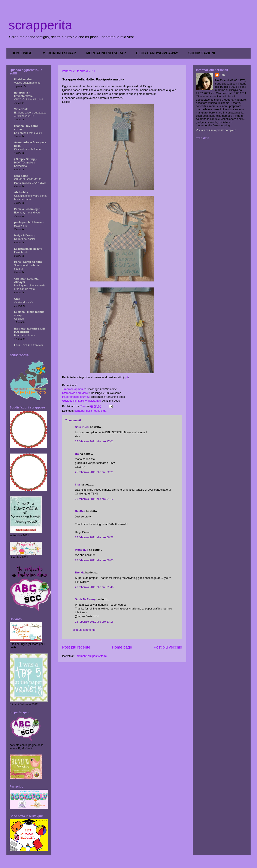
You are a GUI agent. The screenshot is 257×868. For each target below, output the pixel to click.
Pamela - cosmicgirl (27, 209)
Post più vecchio (168, 647)
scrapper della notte (87, 411)
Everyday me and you (27, 213)
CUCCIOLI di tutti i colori (28, 100)
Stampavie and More (75, 393)
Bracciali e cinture (25, 336)
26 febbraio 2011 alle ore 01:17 (94, 499)
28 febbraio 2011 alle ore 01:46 (94, 587)
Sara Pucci (82, 427)
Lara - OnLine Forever (29, 345)
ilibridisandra (23, 79)
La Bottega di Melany (28, 249)
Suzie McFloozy (85, 599)
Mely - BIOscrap (25, 235)
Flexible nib (21, 252)
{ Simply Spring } (25, 159)
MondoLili (81, 550)
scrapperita (40, 25)
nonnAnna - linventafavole (23, 94)
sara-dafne (21, 176)
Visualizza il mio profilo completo (216, 130)
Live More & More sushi (28, 133)
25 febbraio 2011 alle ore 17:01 (94, 441)
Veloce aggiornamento (27, 83)
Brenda (80, 572)
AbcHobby (21, 192)
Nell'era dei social (24, 239)
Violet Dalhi (22, 109)
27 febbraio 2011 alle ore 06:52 (94, 537)
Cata (17, 299)
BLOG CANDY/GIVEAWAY (157, 53)
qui (126, 377)
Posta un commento (83, 630)
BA (77, 454)
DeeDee (80, 511)
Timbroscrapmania (74, 389)
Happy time (21, 226)
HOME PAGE (22, 53)
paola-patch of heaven (29, 222)
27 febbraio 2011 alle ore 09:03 (94, 560)
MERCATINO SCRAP (59, 53)
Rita (222, 75)
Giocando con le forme (27, 149)
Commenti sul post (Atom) (91, 656)
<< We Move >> (24, 302)
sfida (103, 411)
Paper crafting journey (76, 397)
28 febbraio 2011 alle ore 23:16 (94, 622)
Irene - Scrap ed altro (28, 262)
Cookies (19, 319)
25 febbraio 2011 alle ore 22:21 (94, 472)
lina (77, 485)
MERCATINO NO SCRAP (106, 53)
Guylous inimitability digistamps (81, 401)
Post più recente (76, 647)
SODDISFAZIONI (202, 53)
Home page (122, 647)
